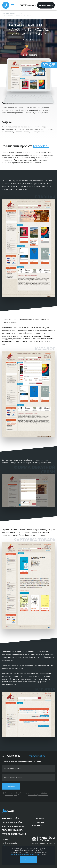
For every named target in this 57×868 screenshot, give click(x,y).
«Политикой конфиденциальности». (38, 795)
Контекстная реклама (13, 826)
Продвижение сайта (12, 822)
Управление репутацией (14, 834)
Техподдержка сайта (12, 830)
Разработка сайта (11, 818)
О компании (38, 818)
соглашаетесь (16, 854)
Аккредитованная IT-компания (44, 843)
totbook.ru (29, 39)
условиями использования (32, 854)
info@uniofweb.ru (37, 756)
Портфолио (38, 822)
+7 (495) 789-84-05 (27, 5)
